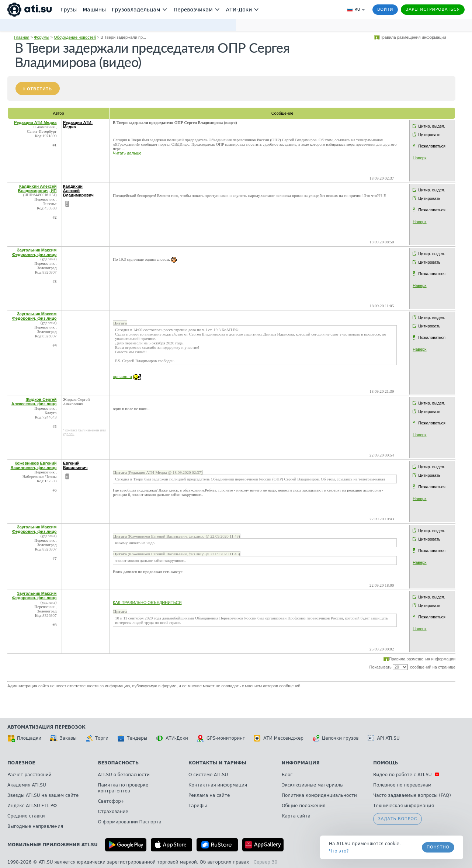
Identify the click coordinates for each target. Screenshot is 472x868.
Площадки (24, 738)
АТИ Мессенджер (279, 738)
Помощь (386, 763)
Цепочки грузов (336, 738)
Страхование (113, 812)
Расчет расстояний (29, 775)
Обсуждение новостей (75, 37)
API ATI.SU (384, 738)
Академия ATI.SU (27, 785)
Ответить (39, 89)
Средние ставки (26, 816)
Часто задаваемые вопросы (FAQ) (412, 795)
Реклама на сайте (209, 795)
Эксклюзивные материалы (313, 785)
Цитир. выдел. (432, 126)
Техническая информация (404, 806)
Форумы (41, 37)
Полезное (21, 763)
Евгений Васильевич (75, 465)
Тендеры (132, 738)
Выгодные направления (35, 826)
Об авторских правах (225, 862)
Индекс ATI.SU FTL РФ (32, 806)
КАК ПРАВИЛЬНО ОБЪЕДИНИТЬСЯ (147, 603)
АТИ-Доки (172, 738)
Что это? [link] (339, 851)
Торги (97, 738)
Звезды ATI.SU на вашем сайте (43, 795)
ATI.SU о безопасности (124, 775)
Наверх (419, 158)
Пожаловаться (432, 146)
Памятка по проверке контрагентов (123, 788)
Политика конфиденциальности (319, 795)
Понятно (438, 847)
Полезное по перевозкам (402, 785)
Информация (301, 763)
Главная (22, 37)
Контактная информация (218, 785)
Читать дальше (127, 153)
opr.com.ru (122, 376)
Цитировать (429, 135)
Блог (287, 775)
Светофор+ (111, 801)
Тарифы (198, 806)
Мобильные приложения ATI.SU (53, 845)
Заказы (63, 738)
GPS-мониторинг (221, 738)
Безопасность (119, 763)
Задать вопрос (398, 819)
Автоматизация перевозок (46, 727)
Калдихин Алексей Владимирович (78, 191)
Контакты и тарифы (217, 763)
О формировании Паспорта (130, 822)
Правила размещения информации (413, 37)
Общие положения (303, 806)
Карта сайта (296, 816)
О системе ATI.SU (208, 775)
